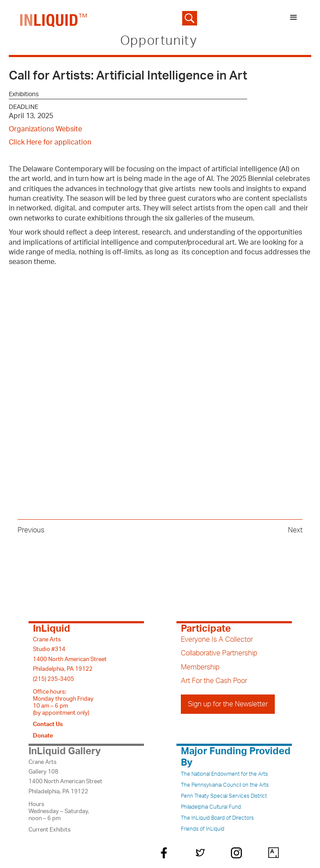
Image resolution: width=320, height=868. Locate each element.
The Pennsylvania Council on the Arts (225, 785)
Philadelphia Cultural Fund (211, 807)
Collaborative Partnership (219, 653)
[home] (52, 18)
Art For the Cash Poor (214, 681)
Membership (200, 667)
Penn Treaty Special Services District (224, 796)
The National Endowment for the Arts (224, 774)
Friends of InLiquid (203, 829)
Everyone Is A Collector (217, 640)
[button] (294, 18)
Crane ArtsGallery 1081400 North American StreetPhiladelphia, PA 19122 (65, 777)
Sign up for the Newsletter (228, 704)
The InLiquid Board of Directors (217, 818)
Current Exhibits (50, 830)
